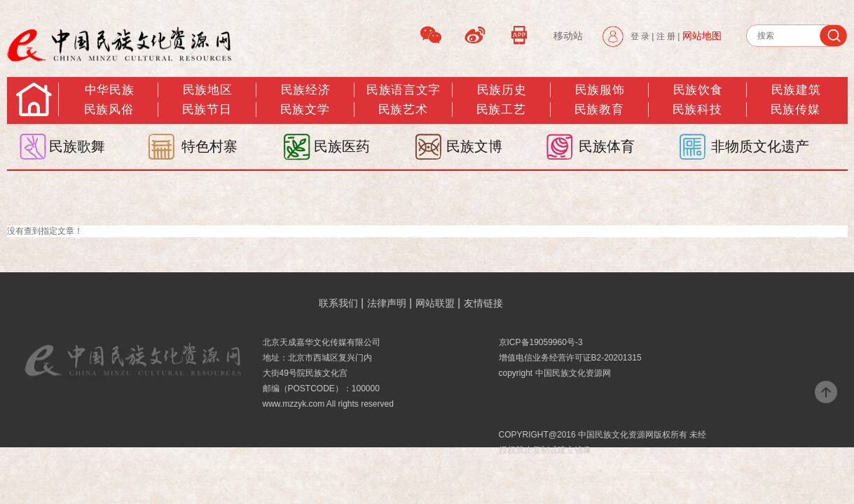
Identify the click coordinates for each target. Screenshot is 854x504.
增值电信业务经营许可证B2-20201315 (570, 358)
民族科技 (697, 110)
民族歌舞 (77, 146)
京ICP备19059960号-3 (541, 342)
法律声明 (387, 303)
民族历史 (502, 90)
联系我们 (338, 303)
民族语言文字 (403, 90)
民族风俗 (109, 110)
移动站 (568, 36)
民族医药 (342, 146)
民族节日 (207, 110)
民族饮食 (698, 90)
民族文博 (474, 146)
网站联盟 (435, 303)
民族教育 (599, 110)
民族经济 (305, 90)
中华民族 (109, 90)
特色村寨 (209, 146)
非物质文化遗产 (760, 146)
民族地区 (207, 90)
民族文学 (305, 110)
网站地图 (702, 36)
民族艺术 (403, 110)
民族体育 (607, 146)
